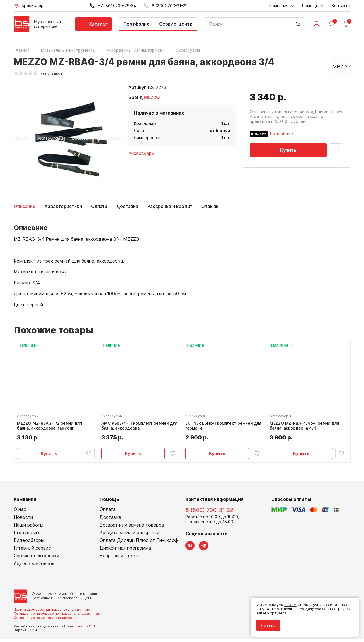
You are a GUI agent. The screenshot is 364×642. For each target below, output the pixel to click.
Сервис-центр (176, 24)
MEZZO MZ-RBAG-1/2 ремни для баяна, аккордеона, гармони (51, 427)
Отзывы (210, 206)
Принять (266, 623)
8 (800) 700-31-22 (209, 513)
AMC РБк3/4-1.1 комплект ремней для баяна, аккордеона (136, 427)
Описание (25, 206)
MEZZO (152, 97)
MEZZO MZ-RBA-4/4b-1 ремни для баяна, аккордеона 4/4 (306, 427)
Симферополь (148, 138)
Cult (85, 629)
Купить (288, 150)
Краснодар (145, 123)
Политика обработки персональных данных (52, 612)
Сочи (139, 130)
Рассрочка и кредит (170, 206)
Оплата (99, 206)
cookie (288, 602)
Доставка (127, 206)
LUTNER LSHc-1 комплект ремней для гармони (221, 427)
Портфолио (136, 24)
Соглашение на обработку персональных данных (57, 616)
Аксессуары (141, 153)
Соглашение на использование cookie (47, 620)
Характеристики (63, 206)
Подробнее (282, 134)
